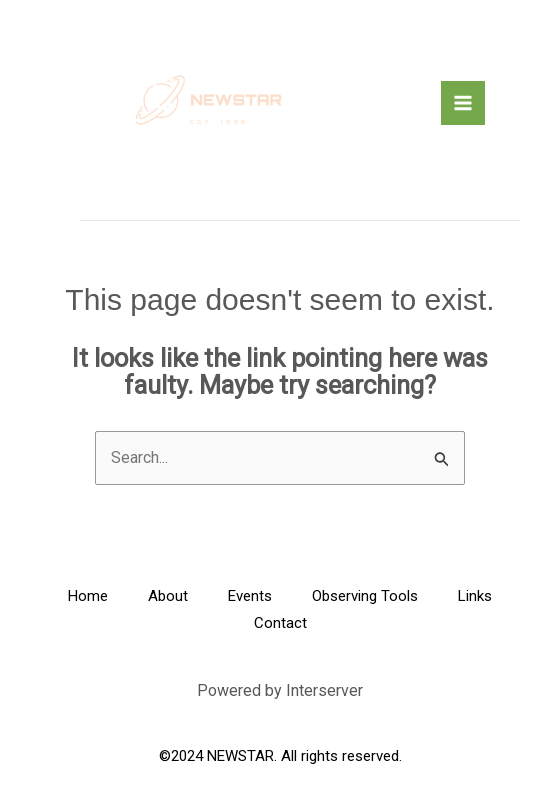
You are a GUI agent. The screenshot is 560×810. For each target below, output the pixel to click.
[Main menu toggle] (463, 103)
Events (250, 596)
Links (475, 596)
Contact (280, 623)
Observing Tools (365, 596)
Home (88, 596)
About (168, 596)
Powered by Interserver (280, 690)
